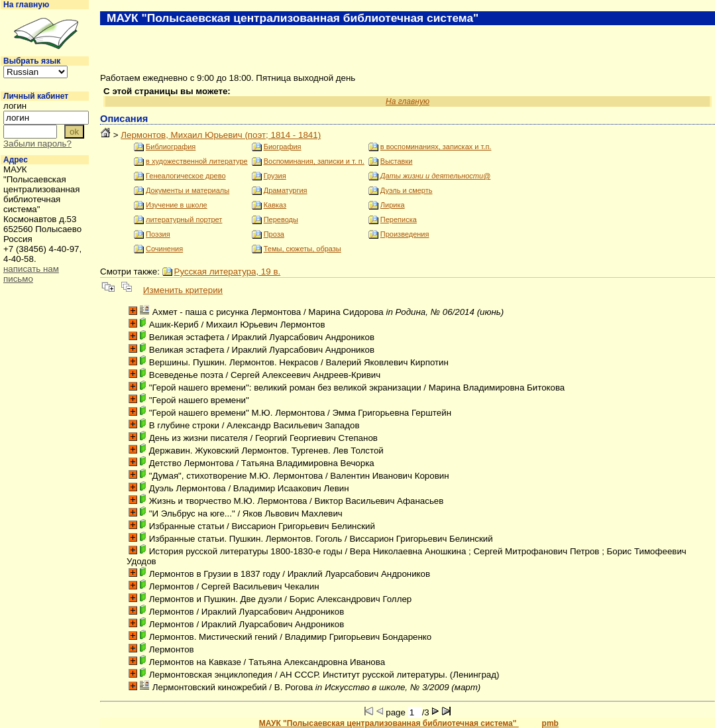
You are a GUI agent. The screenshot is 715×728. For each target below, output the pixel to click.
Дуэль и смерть (407, 190)
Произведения (405, 234)
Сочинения (164, 249)
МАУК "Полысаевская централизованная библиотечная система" (389, 723)
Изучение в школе (177, 205)
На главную (26, 5)
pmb (550, 723)
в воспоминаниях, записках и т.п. (436, 147)
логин (15, 106)
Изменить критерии (183, 290)
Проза (274, 234)
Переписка (399, 219)
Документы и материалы (188, 190)
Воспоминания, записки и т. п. (314, 161)
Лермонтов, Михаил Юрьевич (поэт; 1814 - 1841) (221, 135)
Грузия (275, 176)
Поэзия (158, 234)
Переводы (281, 219)
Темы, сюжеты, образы (302, 249)
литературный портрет (184, 219)
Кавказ (275, 205)
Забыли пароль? (37, 144)
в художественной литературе (197, 161)
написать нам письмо (31, 274)
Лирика (393, 205)
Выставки (397, 161)
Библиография (171, 147)
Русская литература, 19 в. (228, 272)
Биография (283, 147)
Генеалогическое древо (186, 176)
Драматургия (286, 190)
